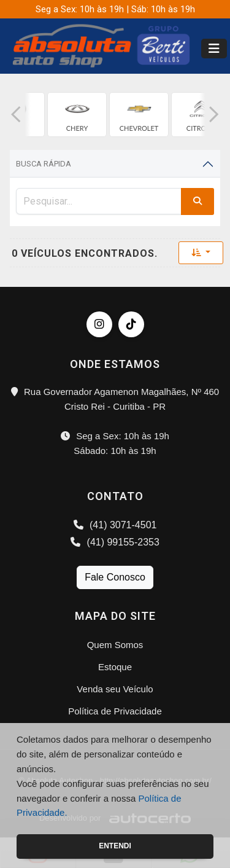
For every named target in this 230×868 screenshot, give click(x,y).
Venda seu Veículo (115, 689)
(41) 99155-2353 (115, 542)
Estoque (115, 667)
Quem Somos (115, 645)
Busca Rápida (44, 164)
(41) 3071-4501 (115, 525)
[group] (77, 115)
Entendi (115, 846)
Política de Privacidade (115, 711)
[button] (16, 115)
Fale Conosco (115, 577)
